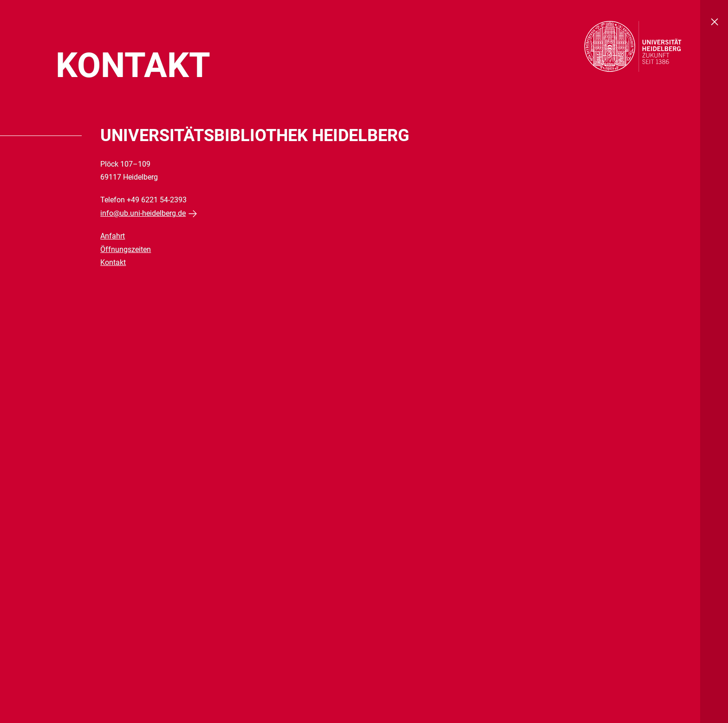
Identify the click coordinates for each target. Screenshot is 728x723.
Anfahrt (113, 236)
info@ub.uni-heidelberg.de (143, 213)
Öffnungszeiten (126, 249)
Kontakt (113, 262)
